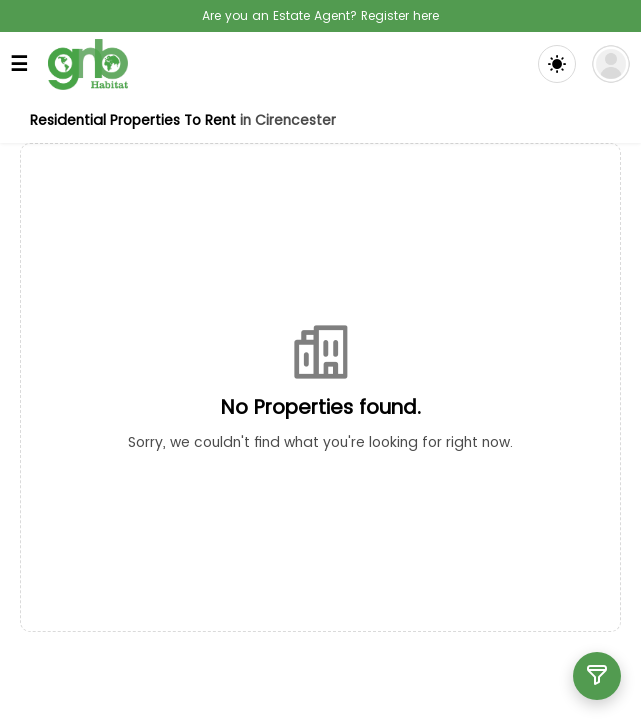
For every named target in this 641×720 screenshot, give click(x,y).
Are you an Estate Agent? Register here (320, 15)
